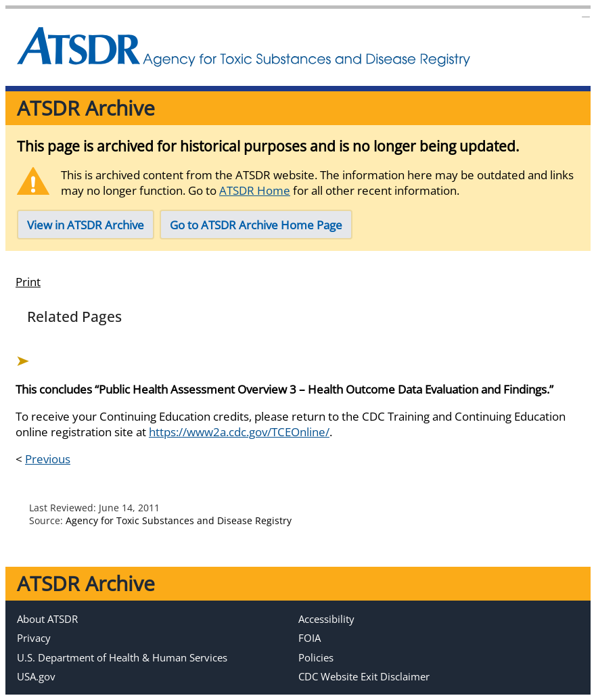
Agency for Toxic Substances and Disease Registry (179, 520)
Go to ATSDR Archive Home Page (256, 225)
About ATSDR (47, 619)
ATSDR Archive (86, 108)
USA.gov (36, 676)
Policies (316, 657)
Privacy (34, 638)
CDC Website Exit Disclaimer (364, 676)
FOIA (310, 638)
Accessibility (326, 619)
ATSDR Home (255, 190)
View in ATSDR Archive (86, 225)
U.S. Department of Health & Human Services (122, 657)
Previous (48, 459)
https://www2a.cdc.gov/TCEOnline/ (239, 432)
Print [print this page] (28, 282)
